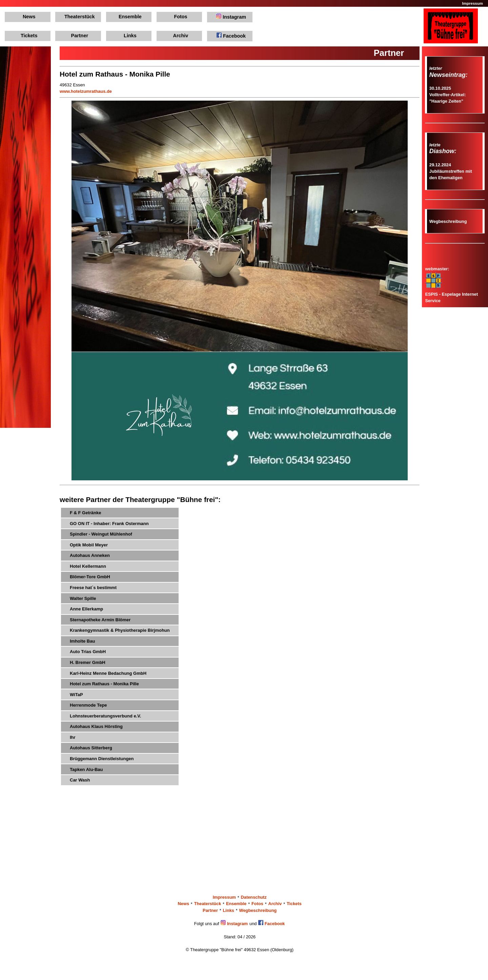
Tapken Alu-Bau (86, 769)
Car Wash (80, 780)
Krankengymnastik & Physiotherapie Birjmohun (120, 630)
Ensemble (130, 17)
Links (130, 36)
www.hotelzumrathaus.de (86, 91)
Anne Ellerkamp (86, 609)
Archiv (181, 36)
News (29, 17)
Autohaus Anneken (90, 555)
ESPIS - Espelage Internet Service (451, 294)
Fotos (180, 17)
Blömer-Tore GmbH (90, 577)
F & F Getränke (85, 513)
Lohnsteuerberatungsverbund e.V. (105, 716)
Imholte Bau (82, 641)
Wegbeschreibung (448, 221)
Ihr (73, 737)
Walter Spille (83, 598)
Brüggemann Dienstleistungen (102, 759)
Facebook (231, 36)
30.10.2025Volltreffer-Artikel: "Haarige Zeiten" (448, 95)
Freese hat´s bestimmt (93, 588)
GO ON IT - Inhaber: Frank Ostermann (109, 524)
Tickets (29, 36)
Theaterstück (80, 17)
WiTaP (76, 695)
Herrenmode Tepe (88, 705)
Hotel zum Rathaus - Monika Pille (104, 684)
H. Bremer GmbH (88, 662)
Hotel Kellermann (88, 566)
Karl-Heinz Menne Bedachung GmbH (108, 673)
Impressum (473, 3)
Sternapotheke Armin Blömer (100, 620)
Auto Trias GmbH (88, 652)
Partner (80, 36)
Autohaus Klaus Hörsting (96, 726)
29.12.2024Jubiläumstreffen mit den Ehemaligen (451, 171)
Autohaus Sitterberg (91, 748)
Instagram (231, 17)
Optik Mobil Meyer (89, 545)
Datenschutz (254, 898)
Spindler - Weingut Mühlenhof (101, 534)
